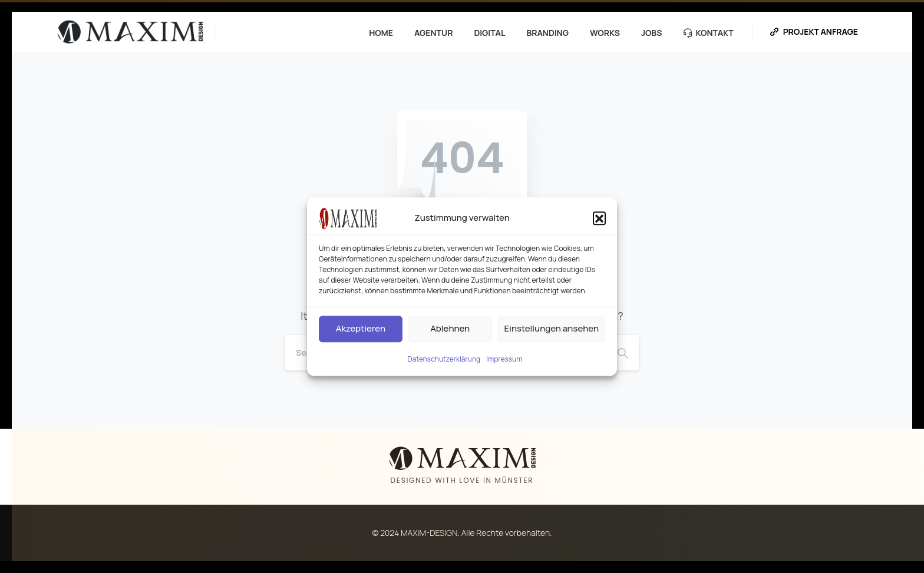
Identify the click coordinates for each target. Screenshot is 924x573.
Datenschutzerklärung (444, 359)
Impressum (504, 359)
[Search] (623, 353)
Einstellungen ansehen (552, 328)
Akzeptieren (361, 328)
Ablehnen (450, 328)
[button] (599, 218)
